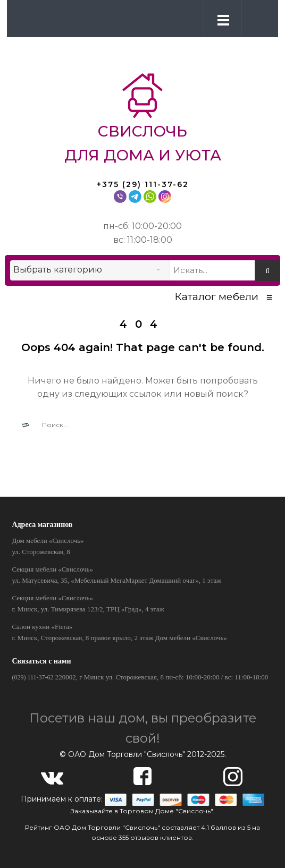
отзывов (144, 837)
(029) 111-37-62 (32, 677)
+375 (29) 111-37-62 (143, 184)
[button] (257, 18)
